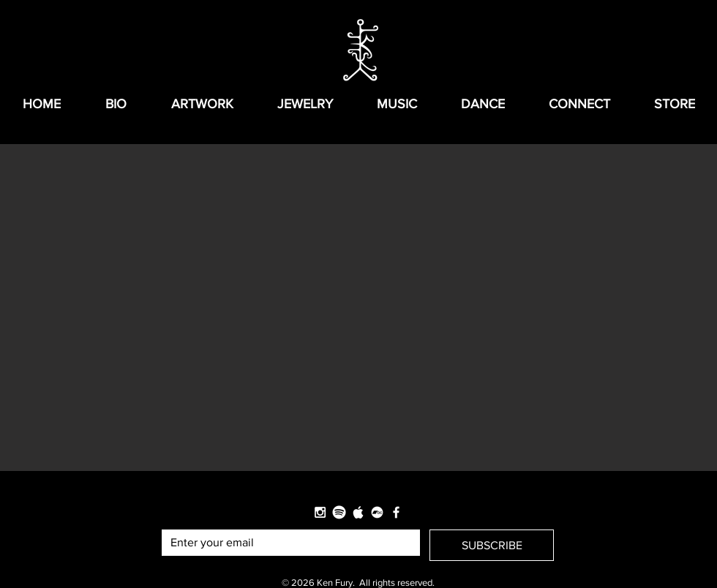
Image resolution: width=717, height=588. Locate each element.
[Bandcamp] (377, 512)
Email (173, 517)
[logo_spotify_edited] (339, 512)
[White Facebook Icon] (396, 512)
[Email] (286, 543)
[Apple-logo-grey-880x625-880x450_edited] (358, 512)
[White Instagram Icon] (320, 512)
